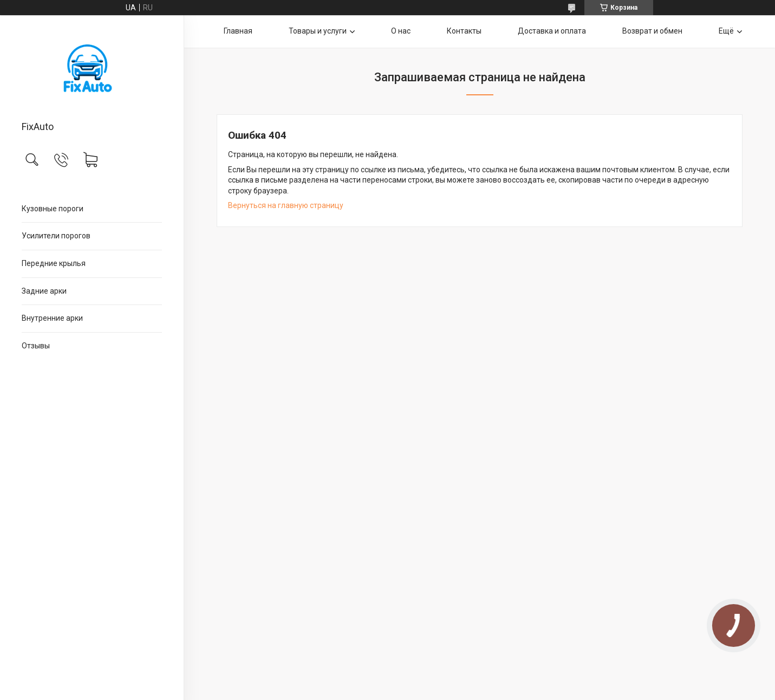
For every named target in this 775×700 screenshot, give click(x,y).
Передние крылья (54, 263)
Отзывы (36, 346)
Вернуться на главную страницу (286, 205)
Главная (238, 31)
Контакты (464, 31)
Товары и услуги (318, 31)
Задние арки (44, 291)
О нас (401, 31)
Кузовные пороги (53, 209)
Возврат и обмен (652, 31)
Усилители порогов (56, 236)
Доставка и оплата (552, 31)
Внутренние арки (52, 318)
